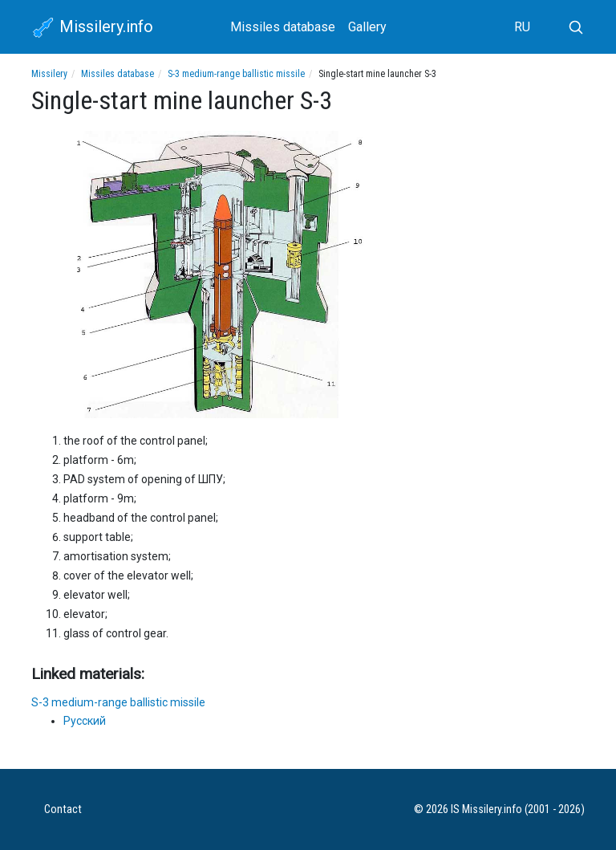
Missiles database (283, 27)
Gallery (367, 27)
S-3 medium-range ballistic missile (236, 74)
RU (522, 27)
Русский (85, 721)
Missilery (49, 74)
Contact (63, 809)
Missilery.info (92, 28)
